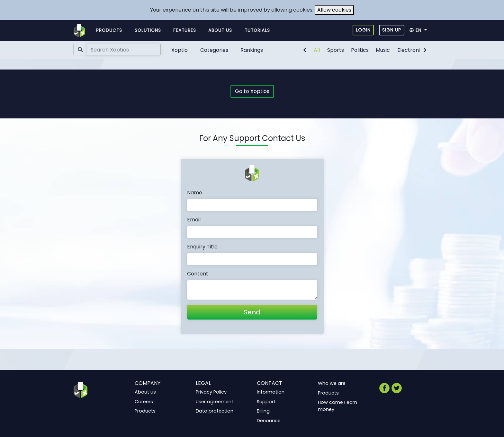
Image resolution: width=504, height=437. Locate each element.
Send (252, 312)
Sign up (392, 30)
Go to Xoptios (252, 91)
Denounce (269, 421)
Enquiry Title (202, 247)
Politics (360, 50)
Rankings (252, 50)
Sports (336, 50)
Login (363, 30)
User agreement (215, 402)
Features (185, 30)
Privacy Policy (211, 392)
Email (194, 220)
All (317, 50)
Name (195, 193)
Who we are (332, 383)
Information (271, 392)
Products (109, 30)
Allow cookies (334, 10)
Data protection (215, 411)
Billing (263, 411)
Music (383, 50)
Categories (214, 50)
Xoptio (180, 50)
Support (266, 402)
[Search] (124, 50)
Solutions (148, 30)
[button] (420, 31)
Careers (144, 402)
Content (198, 274)
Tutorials (257, 30)
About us (220, 30)
